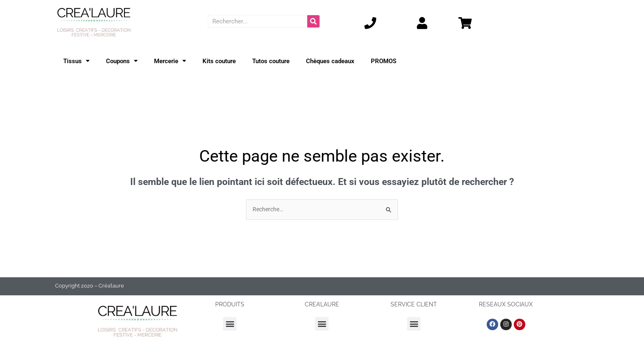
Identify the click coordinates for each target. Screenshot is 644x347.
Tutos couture (271, 61)
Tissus (76, 61)
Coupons (122, 61)
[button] (230, 324)
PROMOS (384, 61)
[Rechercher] (313, 21)
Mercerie (170, 61)
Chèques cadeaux (330, 61)
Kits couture (219, 61)
